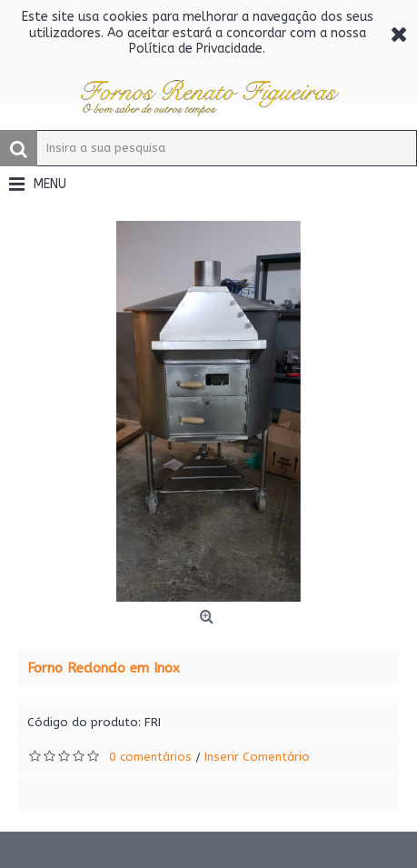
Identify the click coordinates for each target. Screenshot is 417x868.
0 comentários (150, 757)
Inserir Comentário (257, 757)
